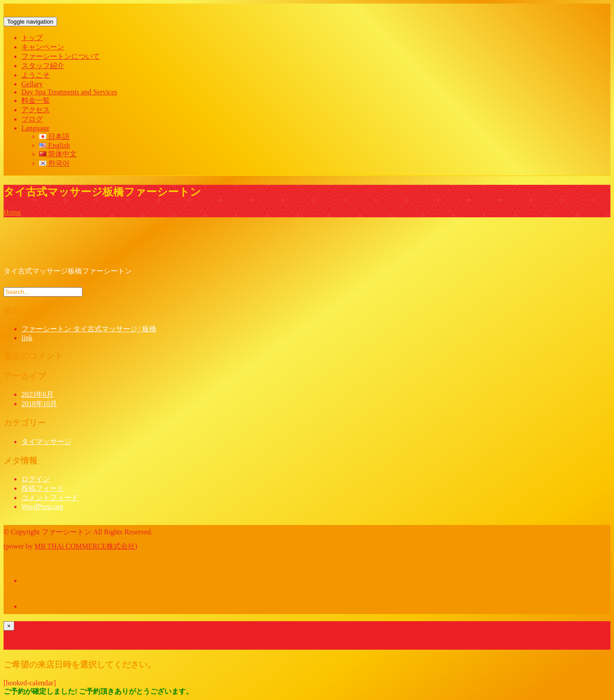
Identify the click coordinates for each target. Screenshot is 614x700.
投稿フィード (43, 488)
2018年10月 (39, 404)
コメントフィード (50, 498)
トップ (32, 38)
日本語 (54, 136)
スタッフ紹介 (43, 66)
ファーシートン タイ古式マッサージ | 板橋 (89, 329)
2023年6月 (37, 394)
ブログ (32, 119)
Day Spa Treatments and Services (69, 92)
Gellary (32, 84)
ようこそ (36, 75)
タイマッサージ (46, 442)
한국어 (54, 163)
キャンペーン (43, 47)
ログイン (36, 479)
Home (12, 212)
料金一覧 (36, 100)
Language (35, 128)
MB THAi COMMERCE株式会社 (85, 546)
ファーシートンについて (61, 56)
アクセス (36, 110)
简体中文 (58, 154)
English (55, 145)
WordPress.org (42, 507)
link (27, 338)
